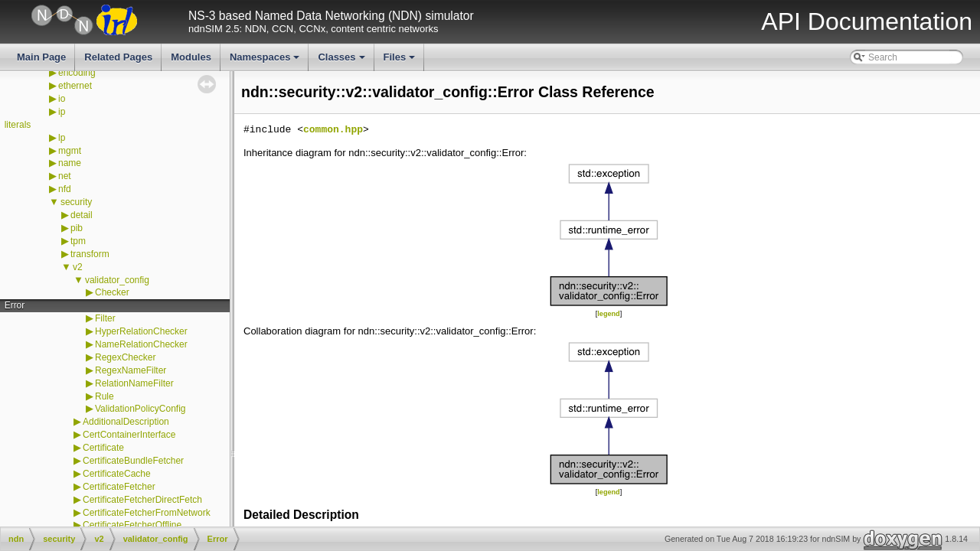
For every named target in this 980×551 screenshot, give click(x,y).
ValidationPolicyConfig (140, 409)
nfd (65, 189)
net (65, 176)
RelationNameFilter (134, 383)
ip (62, 112)
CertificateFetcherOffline (132, 525)
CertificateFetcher (119, 487)
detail (82, 215)
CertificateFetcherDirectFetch (142, 500)
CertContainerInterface (129, 435)
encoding (77, 73)
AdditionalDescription (126, 422)
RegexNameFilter (131, 370)
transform (90, 254)
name (70, 163)
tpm (78, 241)
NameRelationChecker (141, 344)
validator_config (117, 280)
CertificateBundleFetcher (133, 461)
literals (18, 125)
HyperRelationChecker (141, 331)
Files (401, 61)
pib (77, 228)
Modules (191, 57)
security (76, 202)
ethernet (75, 86)
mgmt (70, 151)
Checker (112, 292)
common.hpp (333, 130)
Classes (342, 61)
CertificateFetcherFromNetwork (147, 513)
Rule (105, 396)
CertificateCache (117, 474)
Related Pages (118, 57)
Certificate (103, 448)
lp (62, 138)
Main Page (41, 57)
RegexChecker (125, 357)
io (62, 99)
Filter (105, 318)
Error (15, 305)
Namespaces (266, 61)
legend (608, 314)
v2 (78, 267)
